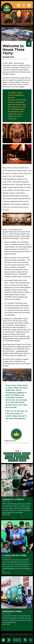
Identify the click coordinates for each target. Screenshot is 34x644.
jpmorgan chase (23, 458)
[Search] (25, 640)
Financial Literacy (13, 499)
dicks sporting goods (12, 453)
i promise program (21, 456)
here (12, 411)
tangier (23, 461)
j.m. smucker (10, 458)
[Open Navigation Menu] (9, 640)
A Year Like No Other (14, 555)
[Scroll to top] (31, 640)
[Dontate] (17, 640)
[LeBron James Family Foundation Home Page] (3, 640)
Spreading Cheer (12, 611)
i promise (9, 456)
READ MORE (6, 515)
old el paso (13, 461)
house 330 (26, 453)
